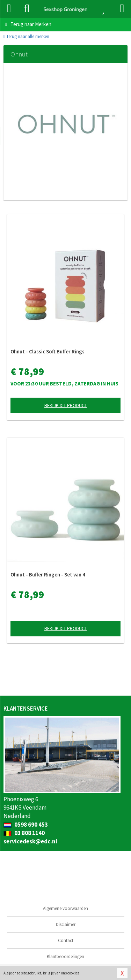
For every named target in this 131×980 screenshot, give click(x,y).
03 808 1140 (24, 833)
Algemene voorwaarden (65, 908)
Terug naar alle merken (26, 36)
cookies (73, 973)
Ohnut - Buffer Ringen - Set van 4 (48, 575)
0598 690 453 (26, 825)
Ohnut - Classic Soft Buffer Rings (48, 351)
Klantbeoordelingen (65, 956)
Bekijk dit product (66, 405)
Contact (66, 940)
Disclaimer (66, 924)
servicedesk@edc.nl (30, 841)
